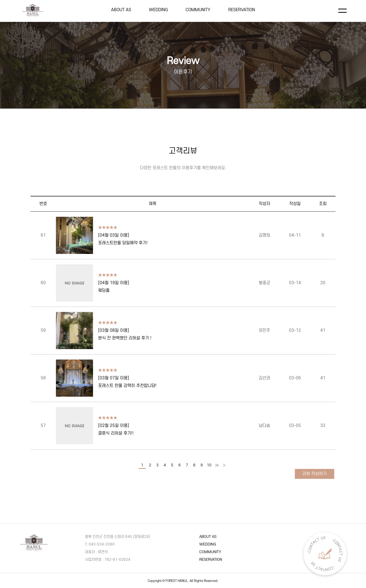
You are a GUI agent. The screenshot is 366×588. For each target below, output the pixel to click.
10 (209, 465)
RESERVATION (242, 10)
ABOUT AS (121, 10)
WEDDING (158, 10)
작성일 (295, 204)
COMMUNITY (198, 10)
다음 (217, 466)
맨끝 (224, 466)
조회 (323, 204)
